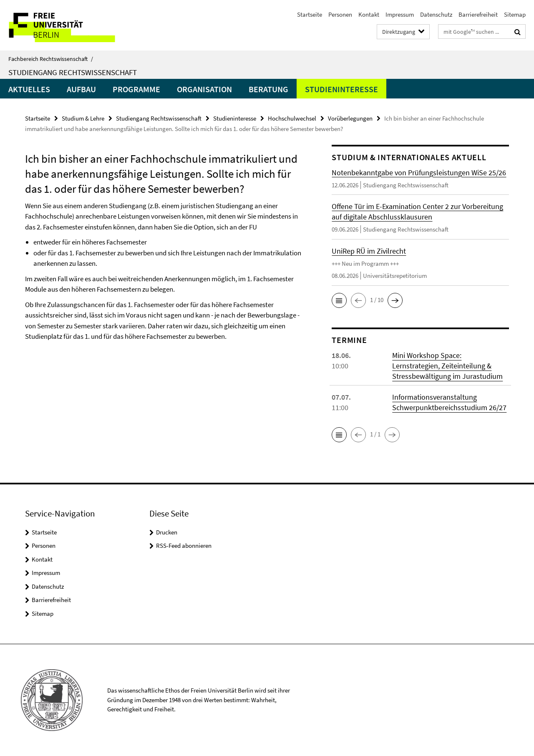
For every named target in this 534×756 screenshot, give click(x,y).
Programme (136, 89)
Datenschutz (436, 14)
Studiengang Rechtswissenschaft (73, 72)
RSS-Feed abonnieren (184, 546)
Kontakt (369, 14)
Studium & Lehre (83, 118)
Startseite (310, 14)
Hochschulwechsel (292, 118)
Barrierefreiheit (478, 14)
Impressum (400, 14)
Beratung (268, 89)
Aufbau (81, 89)
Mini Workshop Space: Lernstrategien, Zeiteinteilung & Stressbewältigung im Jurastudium (447, 366)
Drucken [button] (167, 532)
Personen (340, 14)
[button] (339, 300)
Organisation (204, 89)
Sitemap (515, 14)
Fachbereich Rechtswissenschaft (51, 59)
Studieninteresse (341, 89)
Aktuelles (29, 89)
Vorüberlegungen (350, 118)
